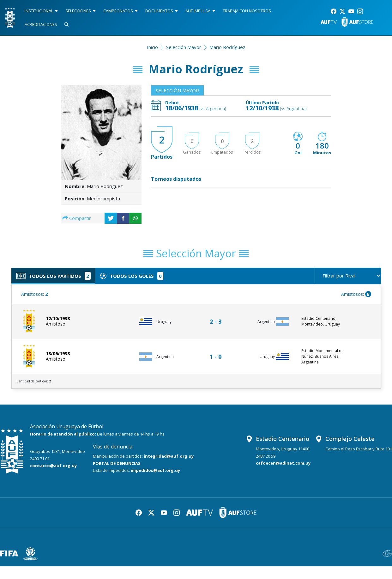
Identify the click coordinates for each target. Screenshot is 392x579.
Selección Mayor (184, 47)
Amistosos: (34, 294)
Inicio (152, 47)
